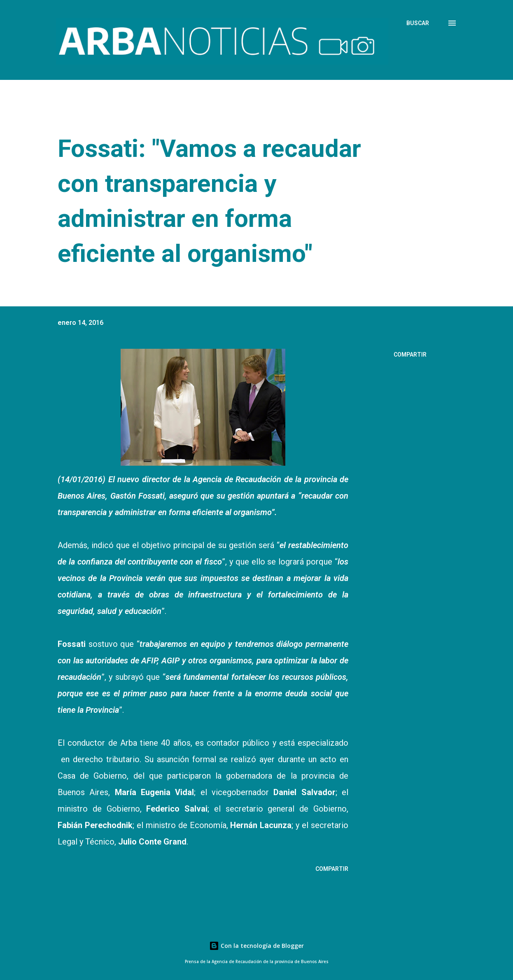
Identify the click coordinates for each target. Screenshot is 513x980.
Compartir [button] (410, 355)
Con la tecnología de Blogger (256, 946)
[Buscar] (418, 23)
